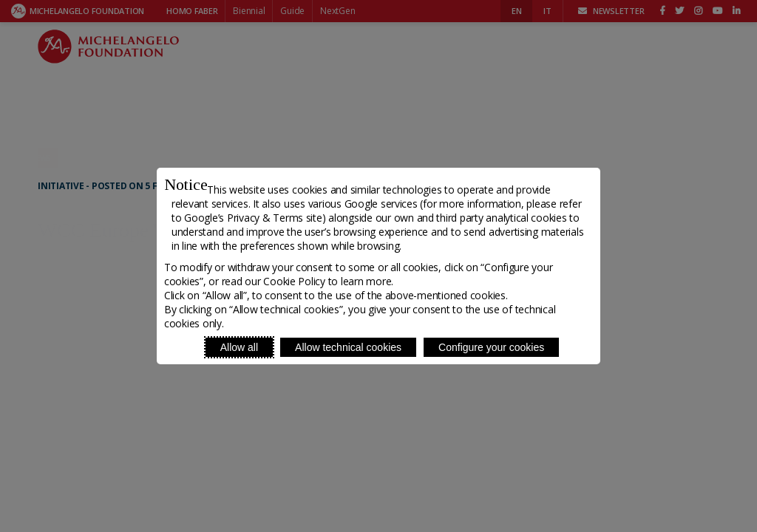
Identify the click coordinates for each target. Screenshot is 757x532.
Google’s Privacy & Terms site (253, 218)
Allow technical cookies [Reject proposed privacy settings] (348, 347)
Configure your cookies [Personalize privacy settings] (491, 347)
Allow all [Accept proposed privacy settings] (239, 347)
